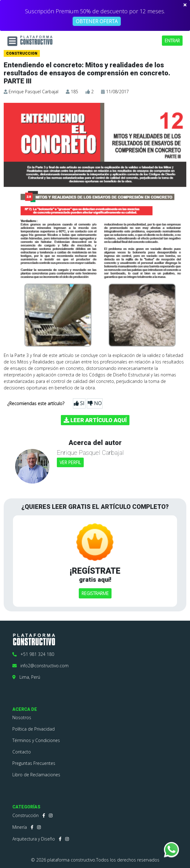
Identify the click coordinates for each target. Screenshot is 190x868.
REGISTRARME (95, 593)
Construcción (25, 815)
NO (95, 403)
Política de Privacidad (34, 729)
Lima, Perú (26, 677)
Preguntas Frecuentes (34, 763)
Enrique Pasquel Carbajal (34, 92)
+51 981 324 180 (33, 654)
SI (79, 403)
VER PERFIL (70, 462)
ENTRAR (172, 41)
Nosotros (22, 717)
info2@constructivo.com (40, 666)
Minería (20, 827)
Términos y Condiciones (36, 740)
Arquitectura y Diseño (34, 839)
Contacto (22, 752)
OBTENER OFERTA (97, 21)
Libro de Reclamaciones (36, 775)
